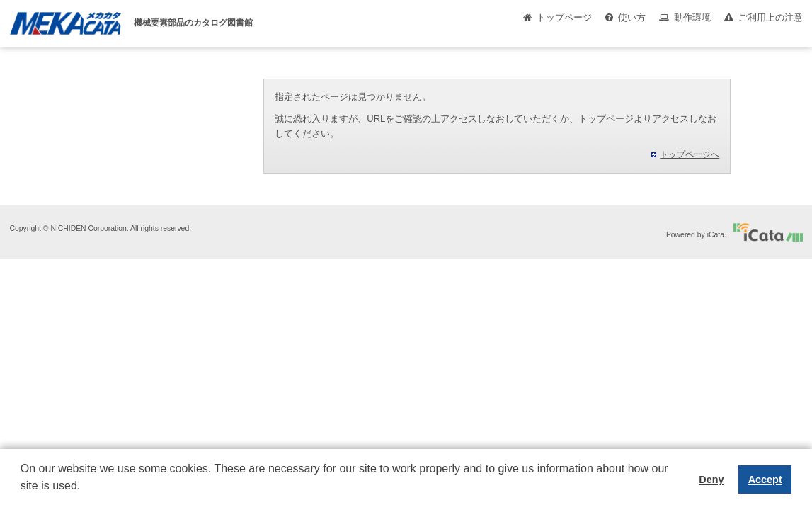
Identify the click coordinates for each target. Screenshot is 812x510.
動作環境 (692, 17)
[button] (23, 497)
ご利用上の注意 (771, 17)
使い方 (632, 17)
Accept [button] (765, 480)
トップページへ (690, 154)
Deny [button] (711, 480)
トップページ (564, 17)
